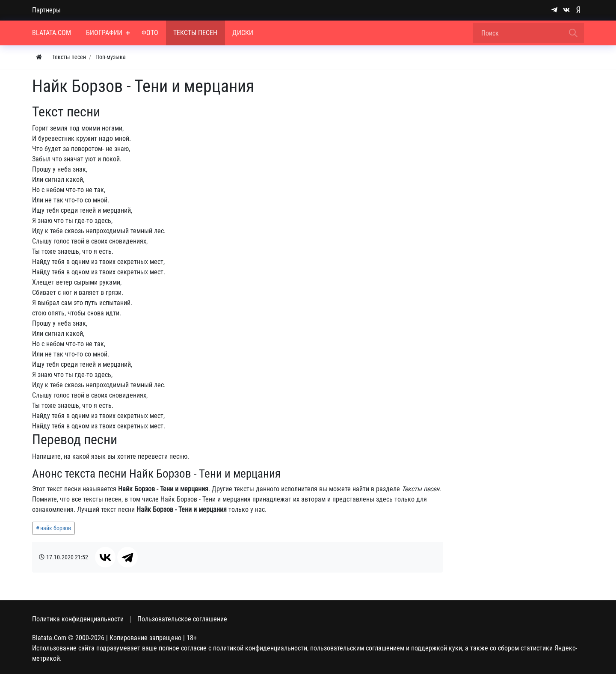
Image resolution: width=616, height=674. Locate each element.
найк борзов (56, 528)
